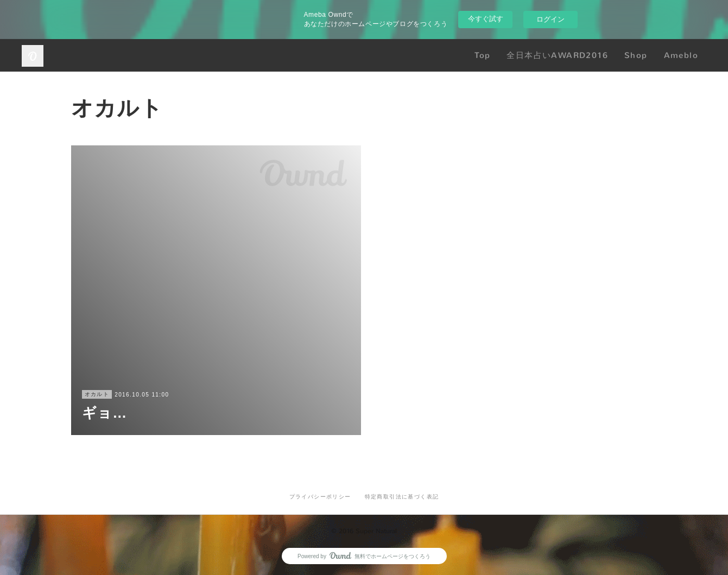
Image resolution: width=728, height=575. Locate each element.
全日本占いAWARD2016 (557, 55)
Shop (636, 55)
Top (482, 55)
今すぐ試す (486, 19)
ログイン (550, 19)
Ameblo (681, 55)
